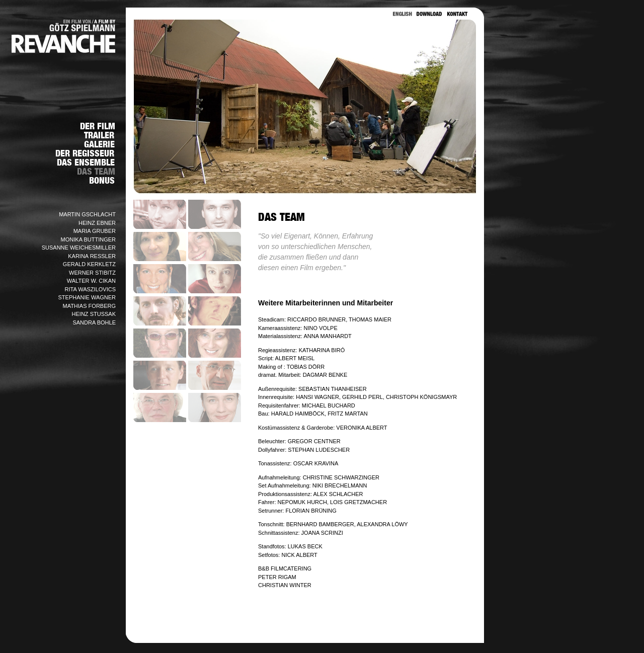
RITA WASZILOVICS (90, 289)
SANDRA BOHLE (94, 322)
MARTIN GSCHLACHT (87, 214)
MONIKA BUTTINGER (88, 239)
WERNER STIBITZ (92, 273)
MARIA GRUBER (95, 231)
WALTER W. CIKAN (91, 281)
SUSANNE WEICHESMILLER (79, 248)
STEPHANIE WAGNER (87, 297)
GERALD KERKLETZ (89, 264)
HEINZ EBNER (97, 223)
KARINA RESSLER (92, 256)
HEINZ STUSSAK (94, 314)
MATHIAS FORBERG (89, 306)
